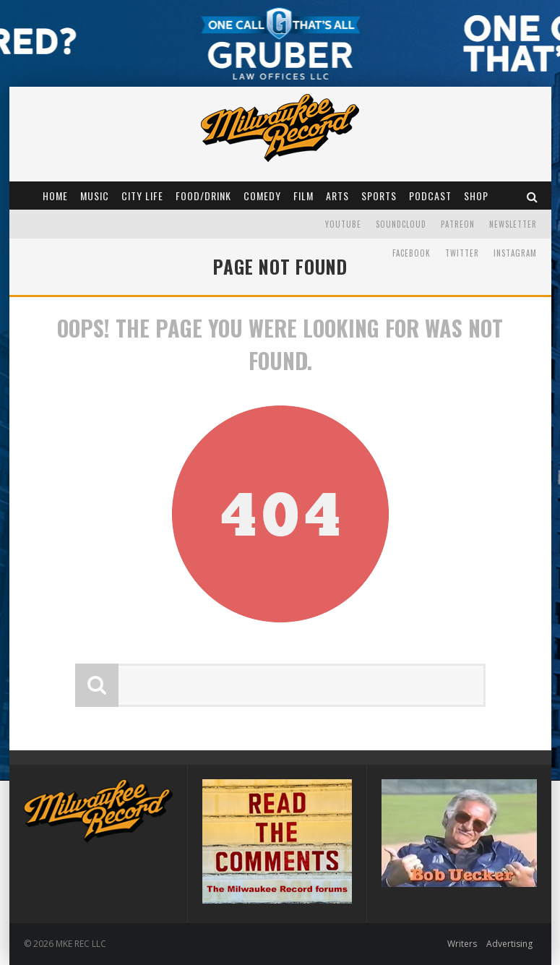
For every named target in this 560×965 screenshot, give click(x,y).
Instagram (515, 253)
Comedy (262, 196)
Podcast (430, 196)
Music (95, 196)
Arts (337, 196)
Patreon (458, 224)
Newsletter (513, 224)
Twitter (462, 253)
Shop (476, 196)
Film (303, 196)
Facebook (412, 253)
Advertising (509, 944)
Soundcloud (401, 224)
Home (55, 196)
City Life (142, 196)
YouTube (343, 224)
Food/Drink (203, 196)
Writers (462, 944)
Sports (379, 196)
